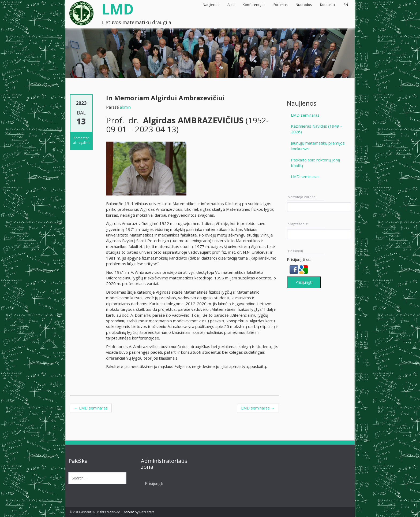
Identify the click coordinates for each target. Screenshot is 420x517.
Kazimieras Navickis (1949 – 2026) (317, 129)
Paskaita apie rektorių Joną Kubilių (315, 163)
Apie (231, 5)
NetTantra (147, 512)
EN (346, 5)
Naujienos (211, 5)
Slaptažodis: (298, 224)
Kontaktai (328, 5)
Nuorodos (304, 5)
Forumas (281, 5)
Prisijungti (304, 282)
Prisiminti (296, 251)
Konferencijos (254, 5)
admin (125, 107)
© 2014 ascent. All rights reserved (95, 512)
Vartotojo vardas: (302, 197)
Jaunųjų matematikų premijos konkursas (318, 146)
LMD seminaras (91, 408)
